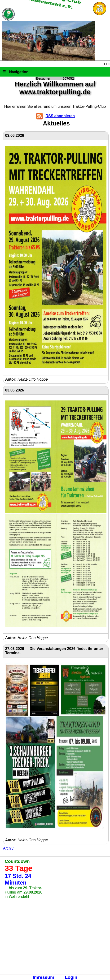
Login (71, 977)
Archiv (8, 848)
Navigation (15, 72)
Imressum (43, 977)
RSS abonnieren (60, 116)
